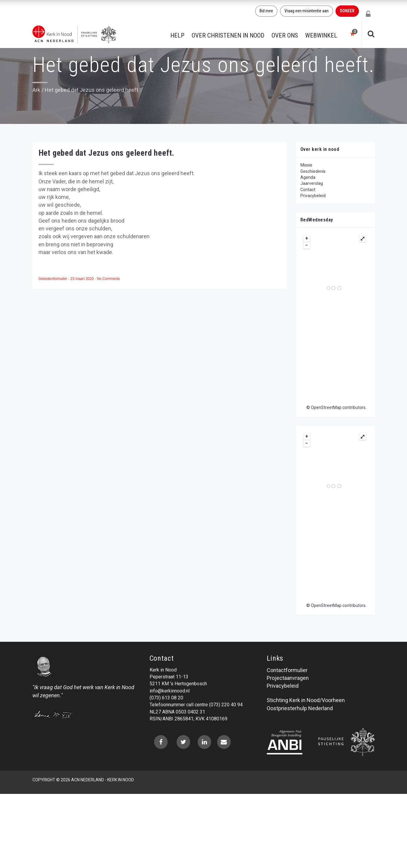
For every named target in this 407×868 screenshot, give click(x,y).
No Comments (108, 279)
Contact (308, 190)
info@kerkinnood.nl (170, 691)
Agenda (308, 177)
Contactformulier (287, 670)
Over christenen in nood (228, 35)
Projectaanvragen (288, 678)
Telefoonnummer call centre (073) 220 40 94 (196, 705)
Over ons (285, 35)
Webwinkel (321, 35)
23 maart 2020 (82, 279)
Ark (36, 90)
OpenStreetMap (326, 407)
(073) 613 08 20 (166, 698)
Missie (306, 165)
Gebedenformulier (53, 279)
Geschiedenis (313, 171)
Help (177, 35)
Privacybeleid (313, 196)
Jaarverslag (312, 183)
